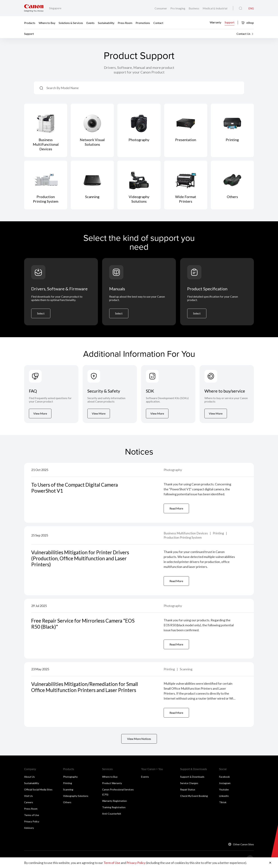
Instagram (225, 783)
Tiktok (223, 802)
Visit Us (28, 796)
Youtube (224, 789)
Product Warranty (112, 783)
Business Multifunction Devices (186, 533)
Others (67, 802)
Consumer (161, 8)
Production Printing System (183, 537)
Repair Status (188, 789)
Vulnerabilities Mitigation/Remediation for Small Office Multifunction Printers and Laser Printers (85, 687)
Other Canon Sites (243, 844)
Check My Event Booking (194, 796)
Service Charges (189, 783)
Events (90, 23)
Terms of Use (32, 815)
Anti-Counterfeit (112, 814)
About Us (29, 777)
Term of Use (112, 863)
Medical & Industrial (215, 8)
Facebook (224, 777)
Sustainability (106, 23)
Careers (29, 802)
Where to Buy (47, 23)
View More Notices (139, 739)
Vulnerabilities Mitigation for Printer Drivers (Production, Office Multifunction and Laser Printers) (80, 558)
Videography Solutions (76, 796)
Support (230, 22)
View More (40, 413)
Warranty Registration (114, 801)
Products (30, 23)
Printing (219, 533)
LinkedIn (224, 796)
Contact (158, 23)
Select (41, 313)
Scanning (186, 669)
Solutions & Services (71, 23)
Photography (173, 470)
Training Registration (114, 807)
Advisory (29, 828)
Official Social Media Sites (38, 789)
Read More (176, 508)
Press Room (125, 23)
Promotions (143, 23)
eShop (248, 23)
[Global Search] (241, 8)
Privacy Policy (32, 821)
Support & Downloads (192, 777)
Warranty (216, 22)
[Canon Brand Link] (34, 8)
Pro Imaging (178, 8)
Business (194, 8)
